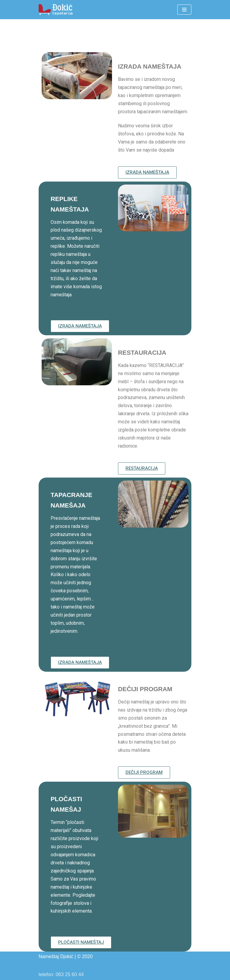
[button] (147, 172)
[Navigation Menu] (184, 10)
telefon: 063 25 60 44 (61, 974)
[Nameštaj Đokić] (57, 10)
